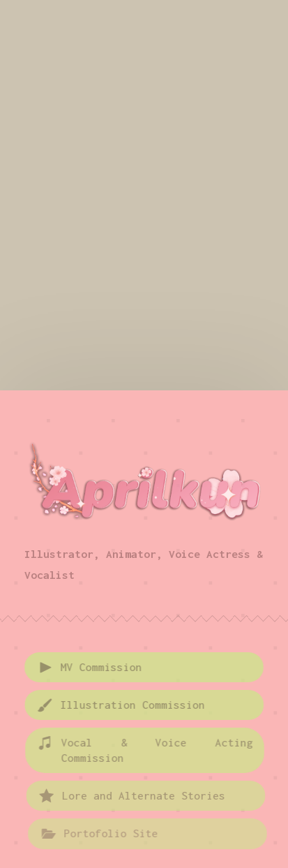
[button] (144, 667)
